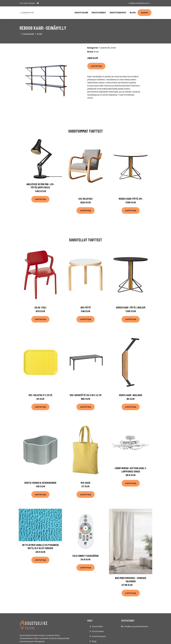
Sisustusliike (81, 13)
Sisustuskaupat (118, 13)
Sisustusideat (99, 13)
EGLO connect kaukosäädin (86, 556)
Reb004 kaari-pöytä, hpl (131, 199)
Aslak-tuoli (40, 307)
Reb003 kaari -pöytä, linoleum (131, 307)
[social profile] (38, 3)
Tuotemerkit (28, 34)
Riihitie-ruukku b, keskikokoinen (40, 483)
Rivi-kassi (85, 483)
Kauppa (144, 13)
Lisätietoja (96, 66)
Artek (39, 34)
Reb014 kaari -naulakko (131, 395)
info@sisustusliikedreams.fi (139, 3)
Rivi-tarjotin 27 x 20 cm (40, 395)
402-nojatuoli (85, 199)
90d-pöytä (86, 307)
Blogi (133, 13)
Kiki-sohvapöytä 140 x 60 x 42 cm (86, 395)
